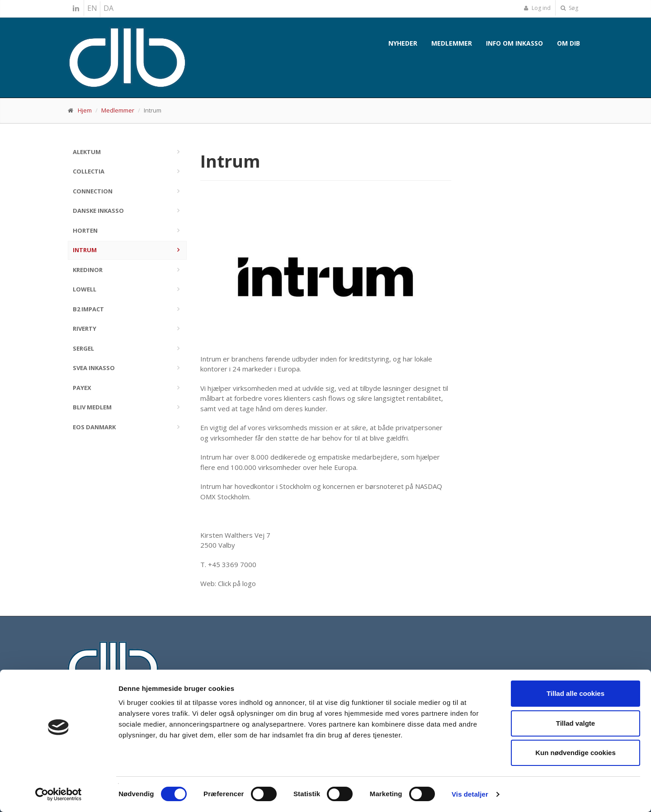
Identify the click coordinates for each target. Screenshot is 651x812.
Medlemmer (452, 43)
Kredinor (88, 270)
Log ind (537, 8)
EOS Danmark (94, 427)
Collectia (89, 171)
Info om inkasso (514, 43)
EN (92, 8)
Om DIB (568, 43)
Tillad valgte (576, 723)
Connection (93, 191)
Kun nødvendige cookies (576, 753)
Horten (85, 230)
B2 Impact (88, 309)
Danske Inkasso (98, 211)
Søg (569, 8)
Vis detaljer (470, 794)
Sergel (83, 348)
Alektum (87, 152)
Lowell (85, 289)
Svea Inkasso (94, 368)
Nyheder (403, 43)
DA (108, 8)
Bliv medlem (92, 407)
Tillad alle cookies (576, 693)
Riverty (85, 329)
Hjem (85, 110)
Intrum (85, 250)
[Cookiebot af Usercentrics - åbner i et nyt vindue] (59, 794)
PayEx (82, 388)
